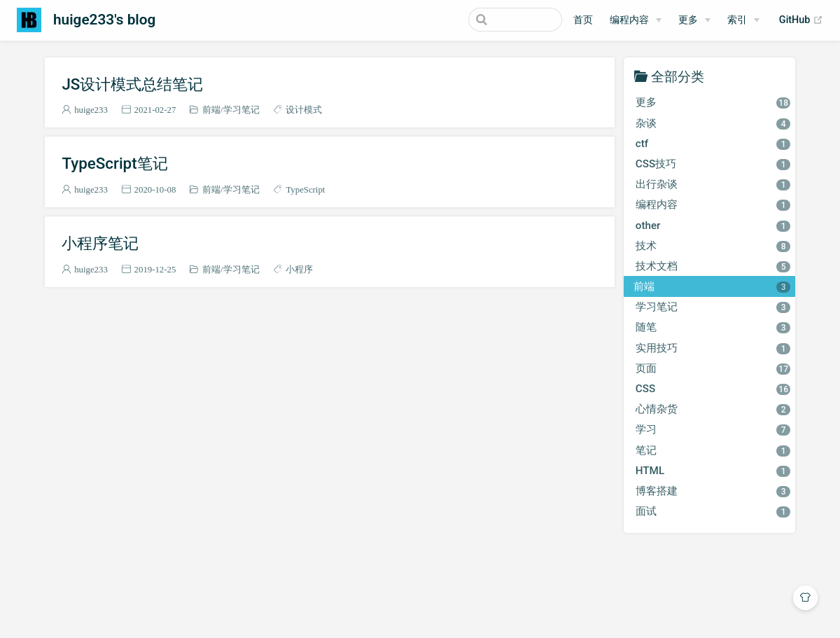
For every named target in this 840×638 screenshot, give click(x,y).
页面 (713, 368)
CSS (713, 389)
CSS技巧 (713, 164)
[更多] (694, 20)
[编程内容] (636, 20)
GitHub (801, 20)
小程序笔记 (100, 243)
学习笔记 (241, 110)
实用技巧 (713, 348)
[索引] (743, 20)
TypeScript (305, 189)
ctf (713, 144)
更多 (688, 20)
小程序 (299, 269)
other (713, 226)
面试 (713, 511)
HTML (713, 471)
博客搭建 (713, 491)
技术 (713, 246)
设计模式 (304, 110)
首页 (583, 20)
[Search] (491, 20)
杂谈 (713, 123)
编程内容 (629, 20)
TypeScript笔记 (114, 163)
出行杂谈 (713, 184)
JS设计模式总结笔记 (132, 84)
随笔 (713, 327)
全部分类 (678, 76)
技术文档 (713, 266)
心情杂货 (713, 409)
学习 (713, 429)
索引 (737, 20)
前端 (211, 110)
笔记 (713, 450)
